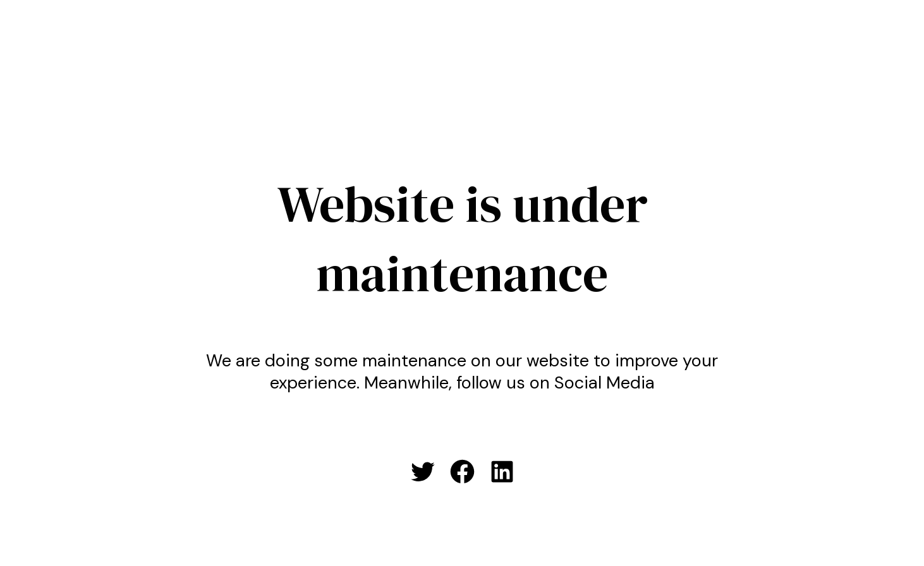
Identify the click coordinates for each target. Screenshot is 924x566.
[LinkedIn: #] (502, 472)
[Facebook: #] (462, 472)
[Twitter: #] (422, 472)
